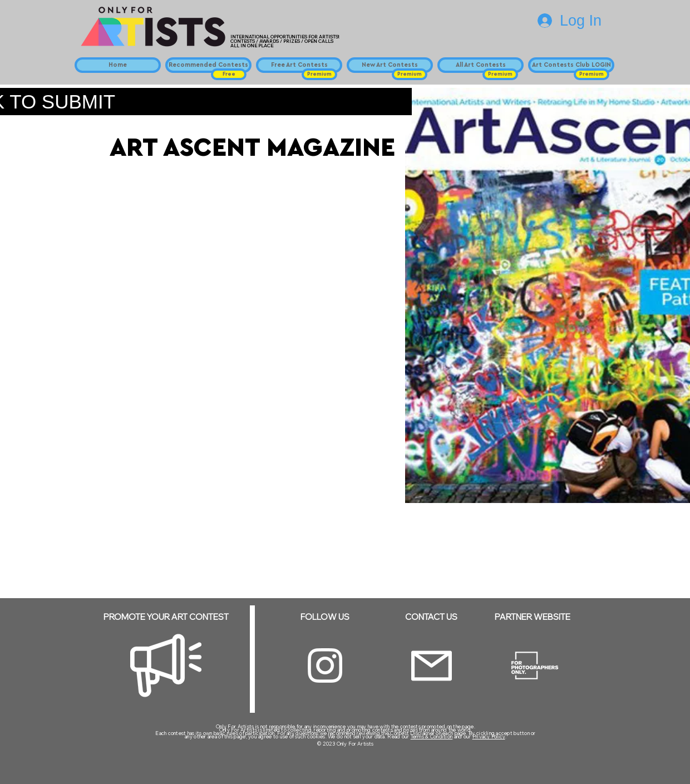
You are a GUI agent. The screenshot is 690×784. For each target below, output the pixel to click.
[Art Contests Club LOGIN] (571, 65)
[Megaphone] (166, 665)
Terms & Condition (432, 736)
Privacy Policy (489, 736)
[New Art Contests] (390, 65)
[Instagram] (325, 665)
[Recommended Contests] (208, 65)
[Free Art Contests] (299, 65)
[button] (229, 74)
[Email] (432, 666)
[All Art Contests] (480, 65)
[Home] (118, 65)
